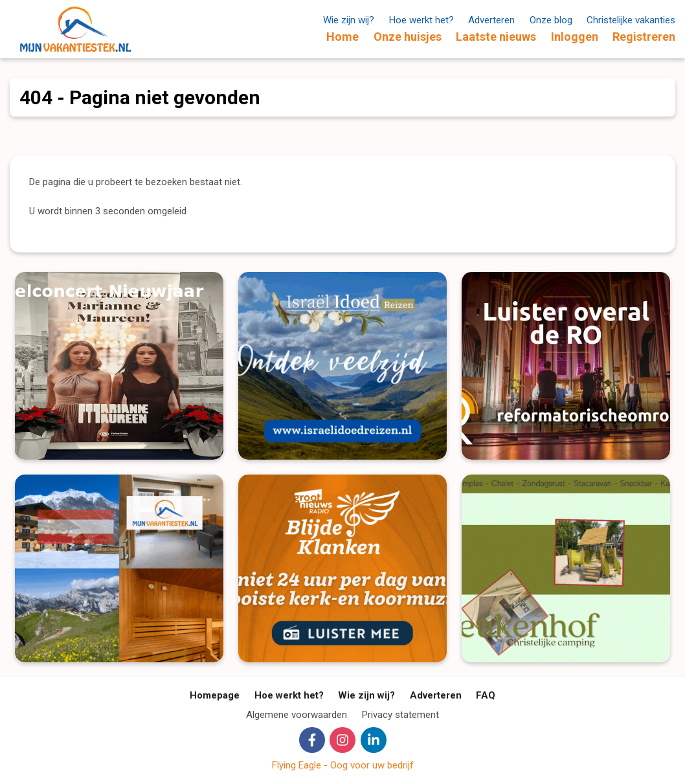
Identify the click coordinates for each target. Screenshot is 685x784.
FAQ (486, 695)
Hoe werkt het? (421, 20)
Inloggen (575, 37)
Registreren (644, 37)
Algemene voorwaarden (297, 715)
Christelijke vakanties (631, 20)
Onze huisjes (408, 37)
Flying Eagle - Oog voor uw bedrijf (343, 765)
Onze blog (551, 20)
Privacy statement (400, 715)
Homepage (215, 695)
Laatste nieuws (496, 37)
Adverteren (491, 20)
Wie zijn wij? (349, 20)
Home (342, 37)
